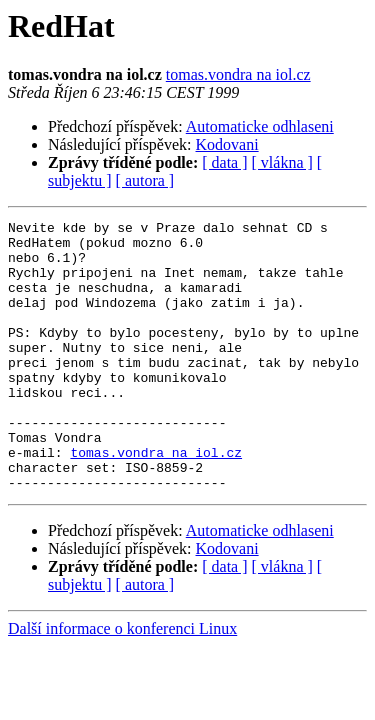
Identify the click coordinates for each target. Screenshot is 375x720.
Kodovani (227, 144)
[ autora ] (145, 180)
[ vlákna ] (282, 162)
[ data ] (224, 162)
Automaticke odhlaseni (260, 126)
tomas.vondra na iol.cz (238, 74)
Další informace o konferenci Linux (122, 682)
